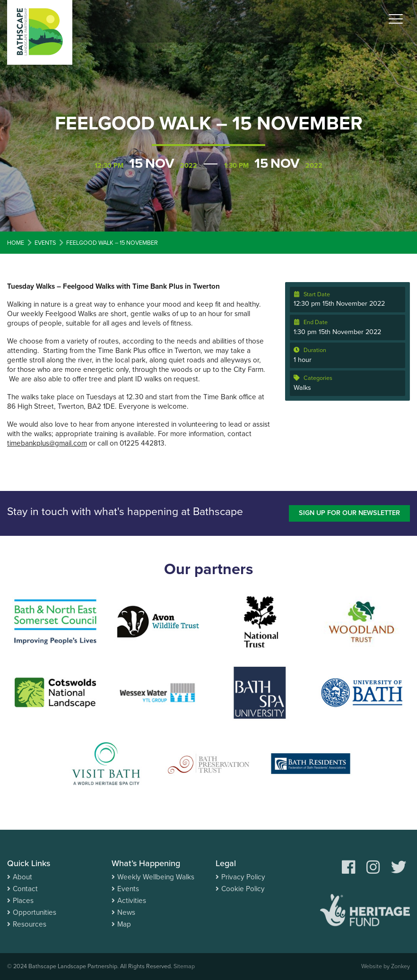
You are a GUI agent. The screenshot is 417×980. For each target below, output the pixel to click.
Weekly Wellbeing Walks (156, 877)
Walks (302, 388)
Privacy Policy (243, 877)
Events (128, 889)
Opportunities (35, 912)
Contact (25, 889)
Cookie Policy (243, 889)
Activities (132, 901)
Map (124, 924)
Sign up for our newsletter (349, 513)
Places (23, 901)
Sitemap (184, 966)
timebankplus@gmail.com (47, 443)
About (22, 877)
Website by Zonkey (386, 966)
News (126, 912)
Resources (30, 924)
